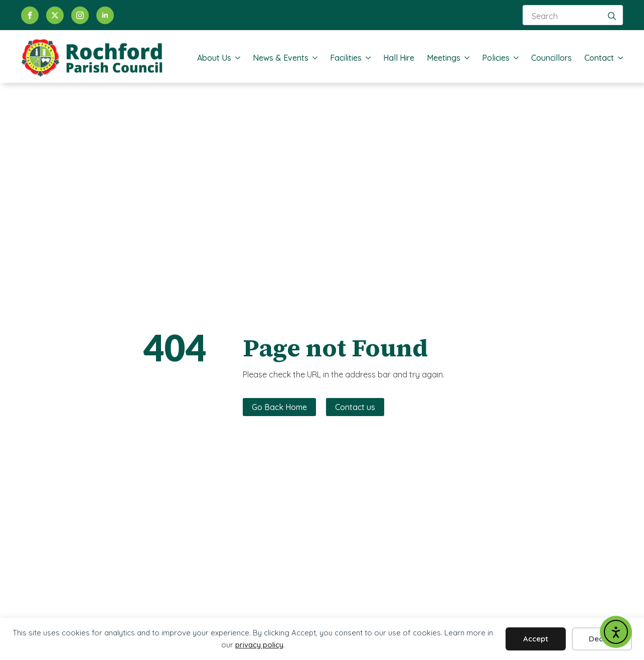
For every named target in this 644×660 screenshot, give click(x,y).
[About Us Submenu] (236, 58)
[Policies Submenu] (514, 58)
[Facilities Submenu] (366, 58)
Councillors (551, 58)
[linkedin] (105, 15)
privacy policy (259, 645)
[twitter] (55, 15)
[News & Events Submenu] (313, 58)
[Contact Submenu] (618, 58)
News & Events (281, 58)
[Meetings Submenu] (465, 58)
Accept (536, 639)
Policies (496, 58)
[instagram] (80, 15)
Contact (599, 58)
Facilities (346, 58)
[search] (612, 16)
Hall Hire (399, 58)
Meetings (444, 58)
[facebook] (30, 15)
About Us (214, 58)
